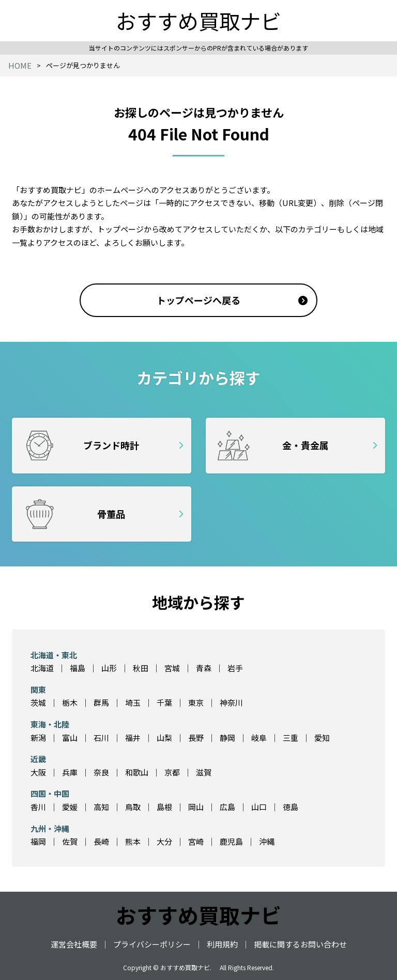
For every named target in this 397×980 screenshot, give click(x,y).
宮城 (172, 668)
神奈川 (231, 702)
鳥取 (133, 807)
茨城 (38, 702)
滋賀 (204, 772)
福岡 (38, 841)
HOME (20, 65)
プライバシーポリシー (152, 944)
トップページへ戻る (198, 300)
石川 (101, 738)
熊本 (133, 841)
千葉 (164, 702)
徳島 (291, 807)
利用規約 (222, 944)
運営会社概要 (74, 944)
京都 (172, 772)
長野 (196, 738)
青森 (204, 668)
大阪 (38, 772)
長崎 (101, 841)
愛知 (322, 738)
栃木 (70, 702)
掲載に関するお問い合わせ (300, 944)
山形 (109, 668)
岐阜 (259, 738)
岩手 (235, 668)
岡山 (196, 807)
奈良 (101, 772)
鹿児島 (231, 841)
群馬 (101, 702)
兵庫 (70, 772)
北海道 (42, 668)
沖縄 (267, 841)
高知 (101, 807)
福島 (78, 668)
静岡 (227, 738)
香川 (38, 807)
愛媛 (70, 807)
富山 (70, 738)
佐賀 (70, 841)
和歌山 (137, 772)
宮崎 (196, 841)
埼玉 (133, 702)
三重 (291, 738)
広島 (227, 807)
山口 (259, 807)
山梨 (164, 738)
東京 (196, 702)
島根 (164, 807)
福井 (133, 738)
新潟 (38, 738)
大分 (164, 841)
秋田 (141, 668)
